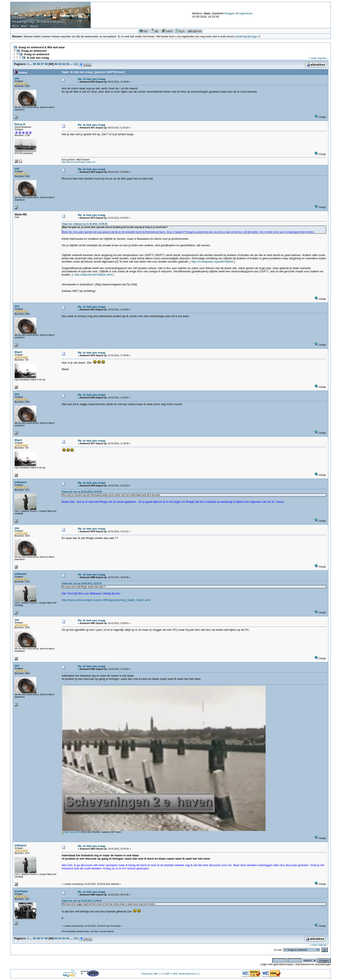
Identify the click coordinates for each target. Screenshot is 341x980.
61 (60, 64)
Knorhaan (21, 891)
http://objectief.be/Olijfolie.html (93, 275)
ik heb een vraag (38, 58)
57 (42, 64)
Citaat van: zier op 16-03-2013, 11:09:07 (82, 901)
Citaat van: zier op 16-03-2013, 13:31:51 (82, 583)
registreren (246, 13)
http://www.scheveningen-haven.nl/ (78, 162)
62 (64, 64)
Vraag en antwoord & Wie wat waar (42, 47)
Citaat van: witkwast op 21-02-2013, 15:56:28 (84, 224)
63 (68, 64)
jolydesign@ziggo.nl (248, 36)
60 (56, 64)
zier (17, 78)
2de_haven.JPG (71, 832)
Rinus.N (20, 124)
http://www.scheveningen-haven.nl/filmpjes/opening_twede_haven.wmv (106, 600)
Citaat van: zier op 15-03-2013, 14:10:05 (82, 492)
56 (38, 64)
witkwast (20, 482)
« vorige (313, 58)
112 (76, 64)
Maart (18, 352)
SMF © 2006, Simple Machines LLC (182, 974)
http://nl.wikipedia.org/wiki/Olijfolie (212, 262)
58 (46, 64)
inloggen (230, 13)
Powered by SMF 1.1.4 (152, 974)
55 (34, 64)
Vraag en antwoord (34, 51)
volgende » (322, 58)
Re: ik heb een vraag (92, 79)
